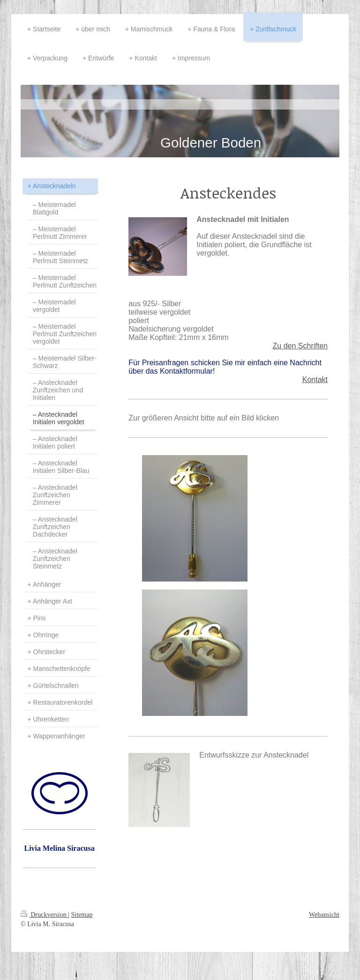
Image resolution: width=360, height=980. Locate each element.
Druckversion (44, 915)
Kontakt (315, 379)
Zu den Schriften (300, 346)
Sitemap (82, 915)
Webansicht (324, 915)
